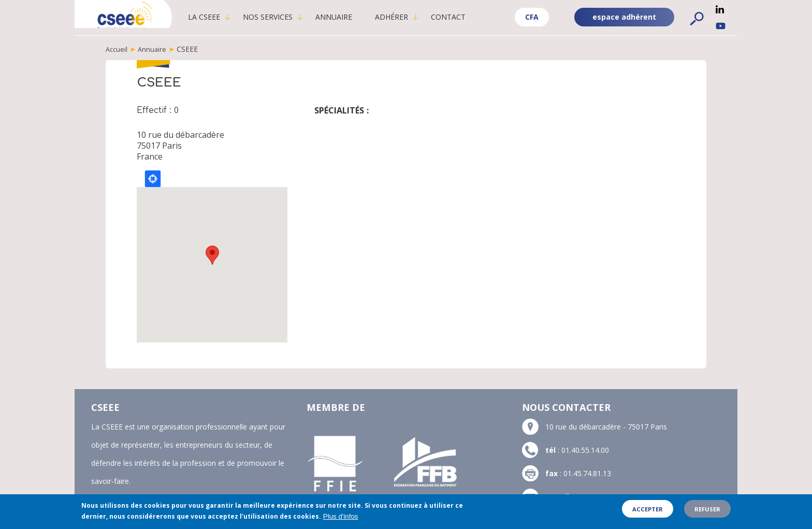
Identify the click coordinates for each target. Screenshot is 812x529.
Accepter (648, 509)
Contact (466, 17)
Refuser (707, 509)
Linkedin (720, 9)
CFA (532, 17)
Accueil (117, 49)
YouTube (721, 26)
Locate (153, 178)
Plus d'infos (341, 516)
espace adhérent (624, 17)
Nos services (286, 17)
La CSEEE (222, 17)
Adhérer (410, 17)
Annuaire (352, 17)
